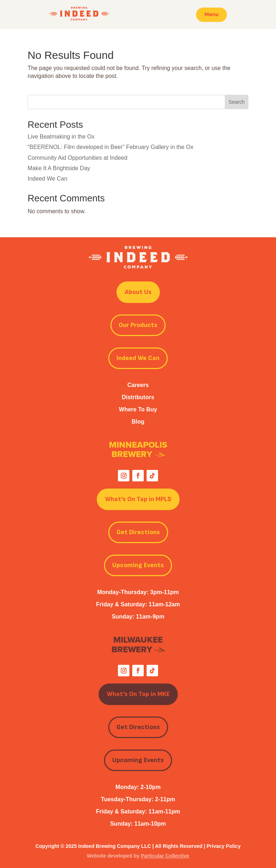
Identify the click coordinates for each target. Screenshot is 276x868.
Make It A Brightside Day (59, 168)
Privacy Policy (223, 846)
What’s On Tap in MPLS (138, 499)
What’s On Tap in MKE (138, 694)
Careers (138, 385)
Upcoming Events (138, 565)
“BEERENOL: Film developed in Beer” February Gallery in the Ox (110, 147)
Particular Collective (165, 856)
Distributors (138, 397)
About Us (138, 292)
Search (237, 102)
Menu (211, 15)
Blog (138, 422)
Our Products (138, 325)
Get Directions (138, 532)
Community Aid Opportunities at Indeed (77, 158)
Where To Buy (138, 409)
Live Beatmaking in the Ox (61, 137)
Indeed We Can (47, 179)
